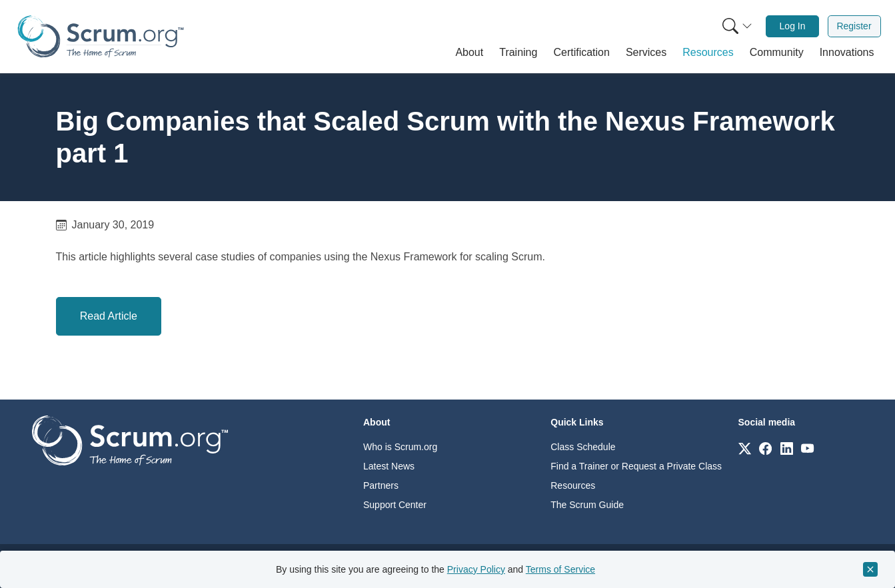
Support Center (395, 505)
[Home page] (101, 36)
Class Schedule (583, 447)
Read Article (109, 316)
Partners (381, 485)
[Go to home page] (130, 440)
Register (854, 26)
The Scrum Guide (587, 505)
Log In (793, 26)
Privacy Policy (476, 569)
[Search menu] (737, 26)
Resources (573, 485)
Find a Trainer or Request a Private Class (636, 466)
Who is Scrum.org (400, 447)
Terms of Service (560, 569)
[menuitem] (736, 26)
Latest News (389, 466)
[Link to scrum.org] (745, 448)
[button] (469, 53)
